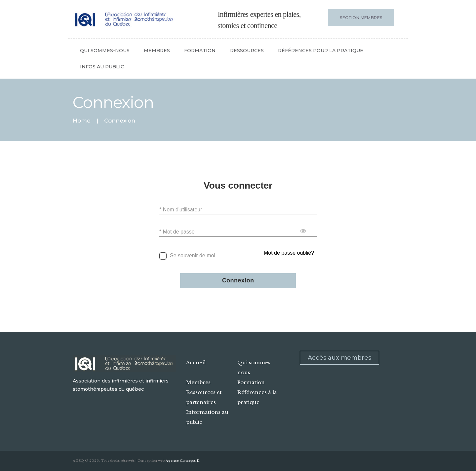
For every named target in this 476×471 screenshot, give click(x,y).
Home (82, 121)
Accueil (196, 362)
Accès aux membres (339, 358)
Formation (251, 382)
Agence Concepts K (182, 461)
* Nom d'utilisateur (181, 210)
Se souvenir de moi (193, 255)
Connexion (238, 281)
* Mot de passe (177, 232)
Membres (198, 382)
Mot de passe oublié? (289, 253)
